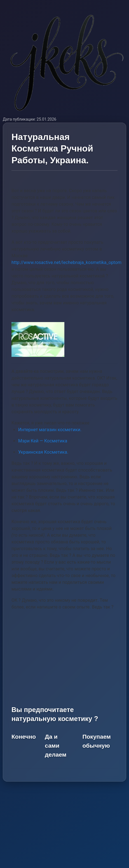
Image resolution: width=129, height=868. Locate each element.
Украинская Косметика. (43, 452)
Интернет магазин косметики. (50, 430)
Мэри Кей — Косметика (43, 441)
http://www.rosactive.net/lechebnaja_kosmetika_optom (66, 262)
